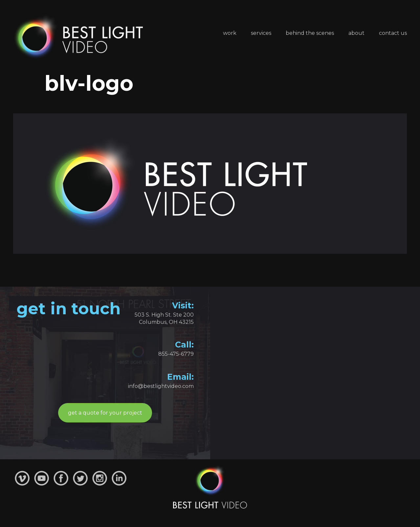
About (356, 33)
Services (261, 33)
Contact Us (393, 33)
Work (230, 33)
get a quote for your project (105, 413)
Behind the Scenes (310, 33)
